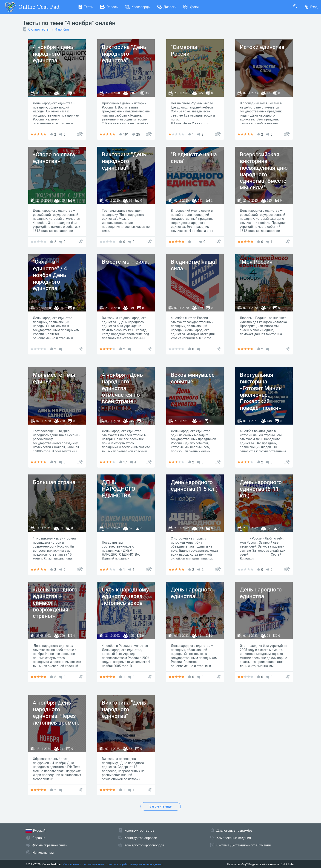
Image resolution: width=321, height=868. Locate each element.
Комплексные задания (234, 838)
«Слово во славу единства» (54, 158)
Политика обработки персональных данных (134, 864)
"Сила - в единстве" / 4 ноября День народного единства (50, 275)
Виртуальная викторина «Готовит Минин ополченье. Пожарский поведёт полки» (261, 391)
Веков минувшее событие (193, 378)
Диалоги (167, 7)
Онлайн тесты (39, 29)
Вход (311, 7)
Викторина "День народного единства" (124, 54)
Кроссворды (138, 7)
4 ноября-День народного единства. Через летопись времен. (56, 713)
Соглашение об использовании (84, 864)
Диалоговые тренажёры (235, 831)
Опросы (109, 7)
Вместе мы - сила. (125, 262)
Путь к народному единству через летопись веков (125, 596)
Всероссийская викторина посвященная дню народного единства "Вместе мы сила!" (264, 171)
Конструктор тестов (139, 831)
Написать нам (43, 853)
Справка (39, 838)
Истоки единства (262, 47)
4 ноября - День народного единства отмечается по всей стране (122, 388)
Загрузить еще (160, 806)
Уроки (191, 7)
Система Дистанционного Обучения (244, 845)
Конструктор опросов (141, 838)
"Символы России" (184, 50)
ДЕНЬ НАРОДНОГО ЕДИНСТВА (119, 489)
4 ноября (62, 29)
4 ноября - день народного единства (53, 54)
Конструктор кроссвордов (144, 845)
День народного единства (192, 593)
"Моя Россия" (257, 262)
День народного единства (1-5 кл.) (194, 486)
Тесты (86, 7)
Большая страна (54, 482)
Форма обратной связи (50, 845)
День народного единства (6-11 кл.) (261, 489)
